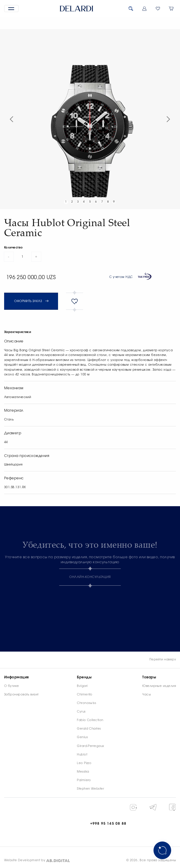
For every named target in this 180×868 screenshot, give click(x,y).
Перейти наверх (163, 660)
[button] (11, 9)
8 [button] (108, 202)
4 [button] (84, 202)
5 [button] (90, 202)
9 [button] (114, 202)
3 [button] (78, 202)
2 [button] (72, 202)
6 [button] (96, 202)
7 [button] (102, 202)
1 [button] (66, 202)
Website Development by (25, 860)
